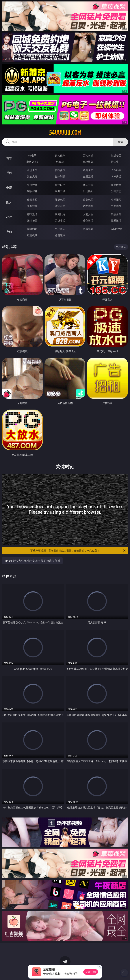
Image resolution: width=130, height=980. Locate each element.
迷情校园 (32, 221)
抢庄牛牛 (116, 162)
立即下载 (91, 972)
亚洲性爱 (32, 185)
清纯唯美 (60, 206)
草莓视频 (88, 229)
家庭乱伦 (60, 214)
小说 (9, 217)
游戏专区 (116, 155)
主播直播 (88, 176)
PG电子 (32, 155)
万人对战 (88, 155)
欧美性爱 (116, 185)
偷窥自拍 (32, 200)
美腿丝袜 (32, 206)
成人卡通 (88, 185)
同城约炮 (32, 229)
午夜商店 (60, 229)
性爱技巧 (116, 221)
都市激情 (32, 214)
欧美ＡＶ (88, 170)
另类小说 (60, 221)
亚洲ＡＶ (32, 170)
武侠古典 (116, 214)
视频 (9, 173)
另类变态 (116, 191)
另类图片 (116, 206)
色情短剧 (60, 235)
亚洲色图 (60, 200)
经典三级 (60, 191)
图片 (9, 202)
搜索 (121, 142)
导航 (9, 232)
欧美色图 (88, 200)
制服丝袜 (32, 191)
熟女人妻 (32, 176)
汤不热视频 (116, 229)
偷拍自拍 (60, 185)
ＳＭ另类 (116, 176)
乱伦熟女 (88, 191)
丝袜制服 (60, 176)
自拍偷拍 (60, 170)
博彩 (9, 158)
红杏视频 (32, 235)
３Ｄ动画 (116, 170)
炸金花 (60, 162)
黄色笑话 (88, 221)
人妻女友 (88, 214)
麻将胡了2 (32, 162)
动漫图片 (116, 200)
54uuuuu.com (65, 133)
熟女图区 (88, 206)
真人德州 (60, 155)
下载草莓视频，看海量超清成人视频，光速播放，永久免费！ (78, 551)
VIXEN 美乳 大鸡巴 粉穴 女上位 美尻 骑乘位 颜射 (32, 561)
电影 (9, 188)
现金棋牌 (88, 162)
